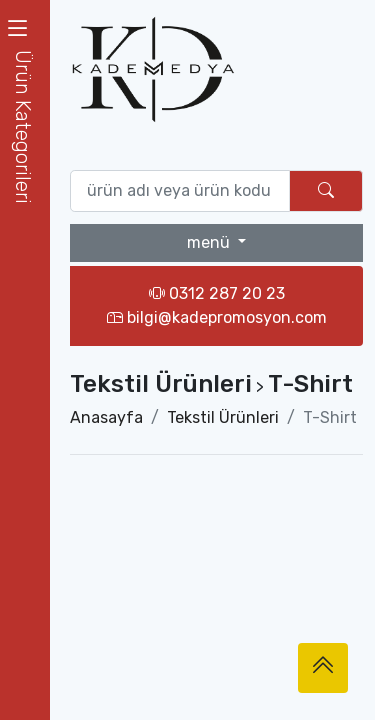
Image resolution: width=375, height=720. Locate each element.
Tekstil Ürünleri (223, 417)
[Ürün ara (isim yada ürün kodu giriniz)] (180, 191)
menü (210, 242)
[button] (25, 127)
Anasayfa (106, 417)
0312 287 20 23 (217, 293)
